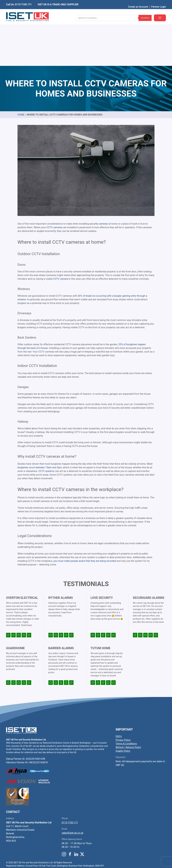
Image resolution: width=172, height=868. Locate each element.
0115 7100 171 (70, 776)
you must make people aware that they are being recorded (85, 515)
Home (21, 69)
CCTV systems (47, 425)
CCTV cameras (54, 181)
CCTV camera (61, 233)
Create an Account (138, 2)
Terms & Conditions (126, 698)
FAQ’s (119, 690)
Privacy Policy (123, 694)
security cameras (99, 178)
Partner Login (159, 2)
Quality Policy (123, 705)
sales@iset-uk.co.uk (72, 787)
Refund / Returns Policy (128, 701)
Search (145, 12)
